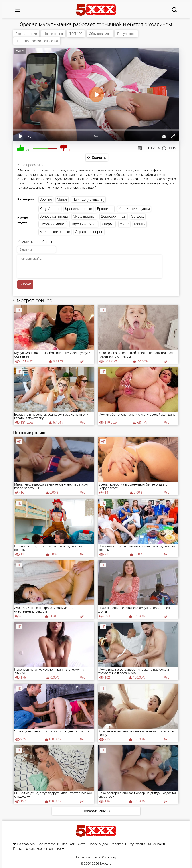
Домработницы (113, 217)
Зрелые (46, 199)
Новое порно (53, 34)
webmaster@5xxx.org (101, 857)
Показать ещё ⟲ (96, 811)
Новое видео (98, 844)
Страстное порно (89, 232)
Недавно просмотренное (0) (37, 41)
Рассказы (118, 844)
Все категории (26, 34)
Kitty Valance (50, 209)
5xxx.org (106, 864)
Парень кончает (84, 224)
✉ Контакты (157, 844)
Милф (124, 224)
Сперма (108, 224)
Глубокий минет (53, 224)
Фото (82, 844)
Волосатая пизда (54, 217)
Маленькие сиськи (55, 232)
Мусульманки (84, 217)
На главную (26, 844)
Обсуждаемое (100, 34)
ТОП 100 (76, 34)
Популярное (126, 34)
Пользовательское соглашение (37, 849)
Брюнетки (105, 209)
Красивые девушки (134, 209)
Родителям (137, 844)
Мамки (140, 224)
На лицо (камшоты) (88, 199)
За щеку (138, 217)
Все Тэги (68, 844)
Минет (62, 199)
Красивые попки (79, 209)
